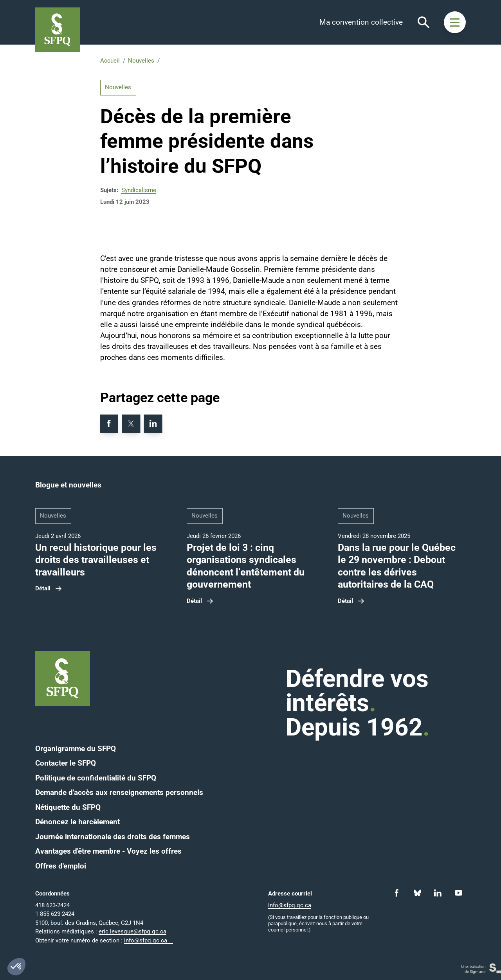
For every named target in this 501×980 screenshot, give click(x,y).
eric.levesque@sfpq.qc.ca (132, 931)
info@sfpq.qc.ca (146, 940)
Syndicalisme (139, 190)
